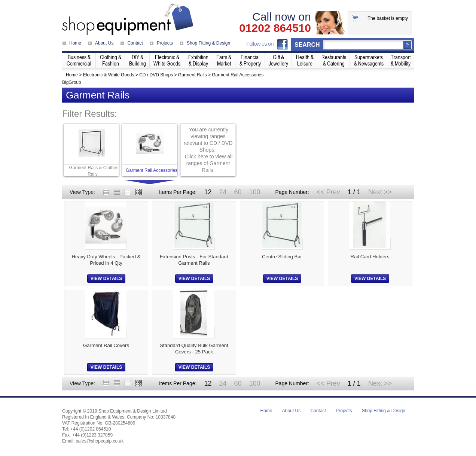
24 (223, 192)
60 (238, 192)
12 (208, 192)
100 (254, 192)
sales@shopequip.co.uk (100, 441)
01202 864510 (275, 28)
